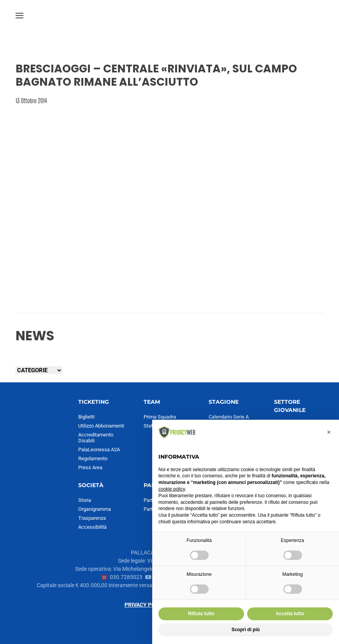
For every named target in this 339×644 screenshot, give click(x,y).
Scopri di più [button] (246, 630)
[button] (19, 16)
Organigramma (95, 509)
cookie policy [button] (172, 489)
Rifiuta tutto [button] (201, 614)
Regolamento (93, 458)
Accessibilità (92, 527)
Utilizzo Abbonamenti (101, 426)
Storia (85, 500)
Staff (149, 426)
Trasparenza (92, 518)
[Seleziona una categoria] (39, 370)
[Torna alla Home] (170, 16)
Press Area (90, 467)
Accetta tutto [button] (290, 614)
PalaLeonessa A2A (99, 450)
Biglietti (86, 417)
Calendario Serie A (229, 417)
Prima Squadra (160, 417)
